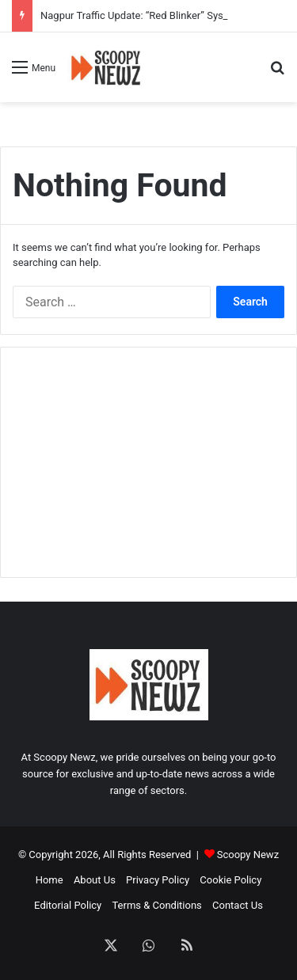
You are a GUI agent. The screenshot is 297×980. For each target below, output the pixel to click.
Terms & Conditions (156, 905)
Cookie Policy (230, 880)
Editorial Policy (68, 905)
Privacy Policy (158, 880)
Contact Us (238, 905)
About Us (95, 880)
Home (49, 880)
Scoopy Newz (248, 855)
